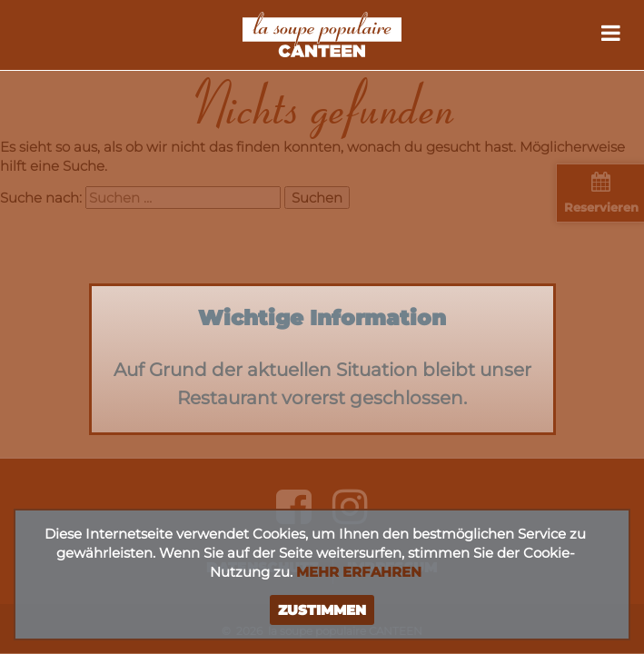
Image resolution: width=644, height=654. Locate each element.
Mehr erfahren (359, 572)
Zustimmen (322, 610)
